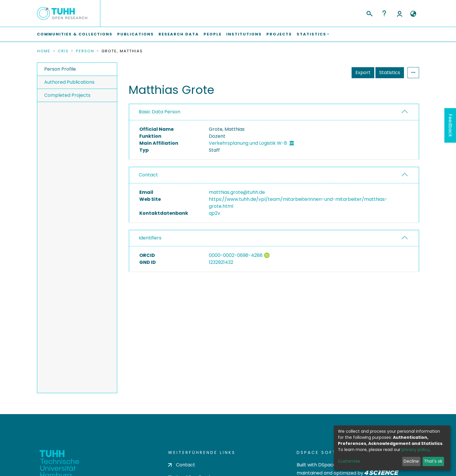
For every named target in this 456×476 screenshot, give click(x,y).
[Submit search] (369, 13)
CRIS (63, 51)
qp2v (214, 213)
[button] (413, 14)
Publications (136, 34)
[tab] (274, 112)
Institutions (244, 34)
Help (384, 13)
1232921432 (221, 262)
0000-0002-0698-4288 (236, 255)
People (213, 34)
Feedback (450, 125)
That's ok (433, 461)
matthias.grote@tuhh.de (237, 192)
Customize (349, 461)
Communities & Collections (75, 34)
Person (85, 51)
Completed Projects (67, 95)
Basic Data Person (160, 112)
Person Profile (60, 69)
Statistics (390, 73)
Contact (148, 175)
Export (363, 73)
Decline (411, 461)
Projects (279, 34)
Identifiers (150, 238)
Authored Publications (69, 82)
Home (44, 51)
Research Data (179, 34)
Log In (400, 13)
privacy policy (416, 450)
